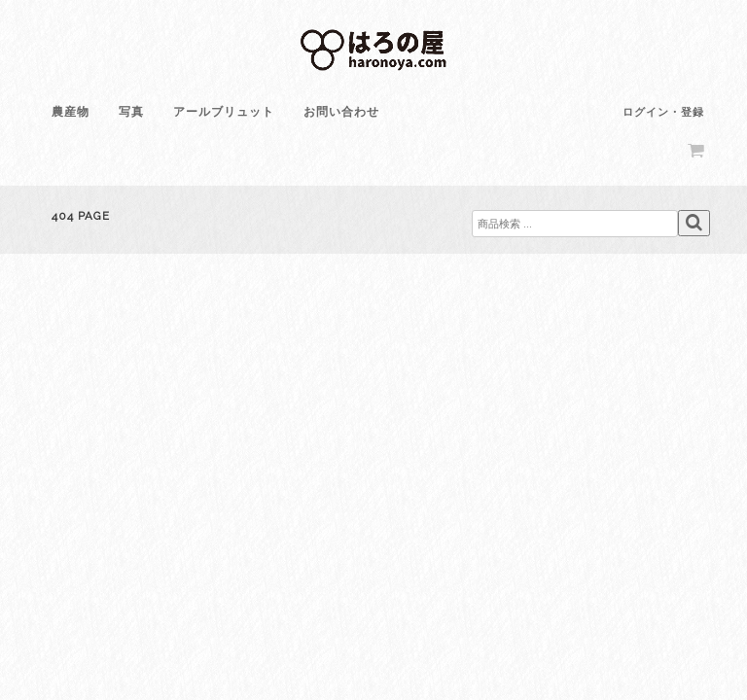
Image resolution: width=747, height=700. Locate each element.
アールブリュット (224, 112)
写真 (131, 112)
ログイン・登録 (663, 112)
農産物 (71, 112)
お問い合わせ (341, 112)
